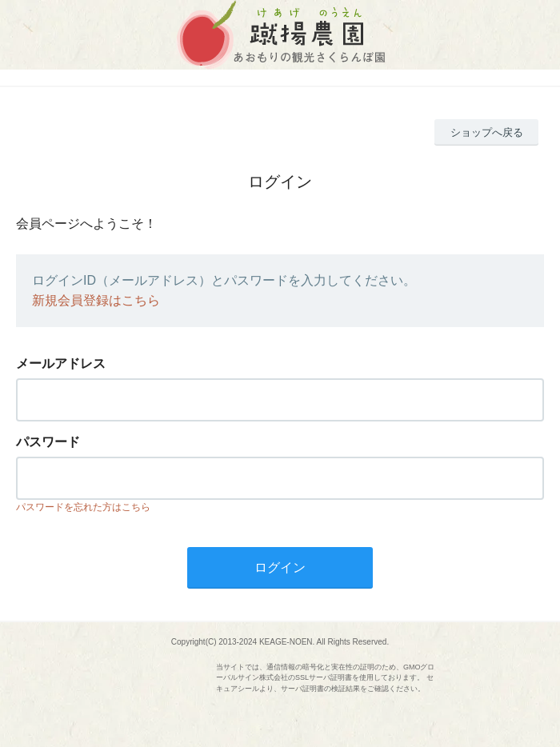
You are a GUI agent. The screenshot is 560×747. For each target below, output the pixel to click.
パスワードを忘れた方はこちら (83, 507)
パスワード (48, 442)
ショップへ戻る (487, 132)
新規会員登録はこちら (96, 300)
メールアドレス (61, 364)
